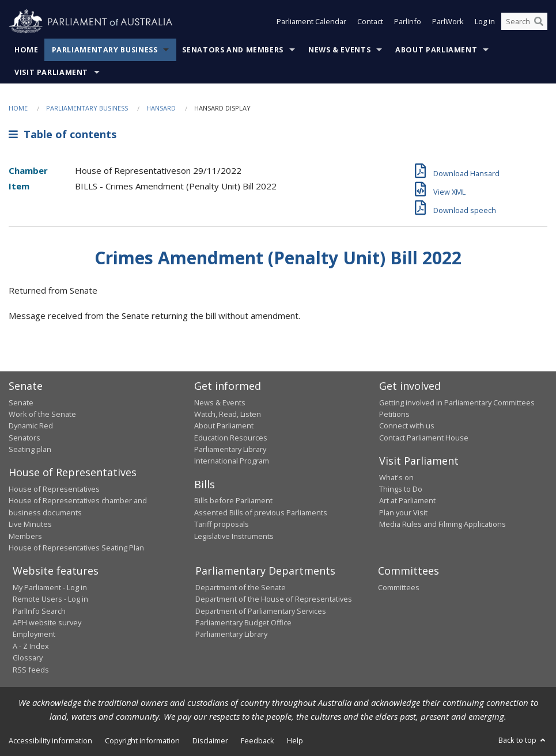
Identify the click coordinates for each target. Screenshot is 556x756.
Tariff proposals (222, 524)
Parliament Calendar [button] (311, 22)
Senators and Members (233, 50)
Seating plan (30, 449)
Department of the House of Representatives (274, 599)
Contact (370, 22)
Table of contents (63, 134)
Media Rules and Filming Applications (442, 524)
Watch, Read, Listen (228, 414)
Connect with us (407, 426)
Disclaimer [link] (210, 740)
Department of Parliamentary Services (261, 611)
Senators (24, 438)
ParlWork (448, 22)
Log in (485, 22)
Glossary (28, 658)
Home (27, 50)
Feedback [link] (258, 740)
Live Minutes (30, 524)
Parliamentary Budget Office (243, 622)
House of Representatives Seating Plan (76, 548)
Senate (21, 402)
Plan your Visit (403, 512)
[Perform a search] (539, 22)
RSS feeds (31, 670)
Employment (34, 634)
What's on (396, 477)
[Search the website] (524, 22)
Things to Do (401, 489)
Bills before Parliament (233, 500)
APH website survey (47, 622)
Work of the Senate (42, 414)
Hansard (161, 108)
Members (25, 536)
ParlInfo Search (39, 611)
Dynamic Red (31, 426)
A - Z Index (31, 646)
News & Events (339, 50)
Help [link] (295, 740)
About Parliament (436, 50)
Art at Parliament (407, 500)
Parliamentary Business (105, 50)
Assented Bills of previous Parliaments (261, 512)
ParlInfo (408, 22)
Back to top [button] (523, 740)
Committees (399, 587)
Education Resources (231, 438)
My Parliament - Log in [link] (50, 587)
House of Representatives (54, 489)
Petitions (394, 414)
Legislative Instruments (234, 536)
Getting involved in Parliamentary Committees (457, 402)
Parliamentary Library (230, 449)
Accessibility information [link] (50, 740)
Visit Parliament (51, 72)
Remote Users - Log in (50, 599)
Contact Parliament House (424, 438)
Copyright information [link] (142, 740)
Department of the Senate (241, 587)
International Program (232, 461)
